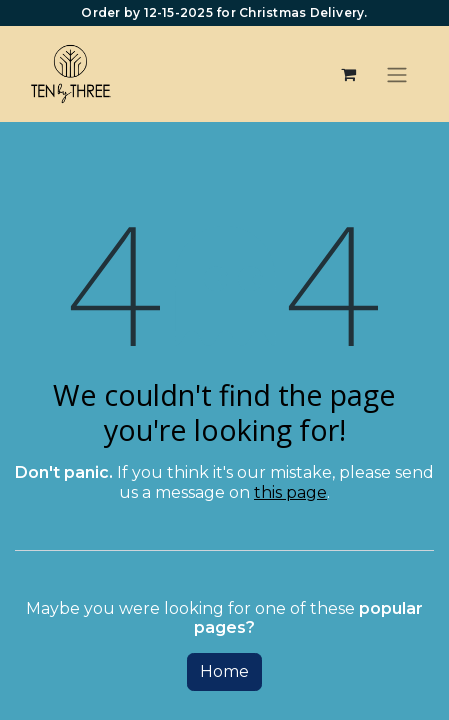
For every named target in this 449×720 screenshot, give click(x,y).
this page (290, 492)
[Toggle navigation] (397, 74)
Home (224, 671)
